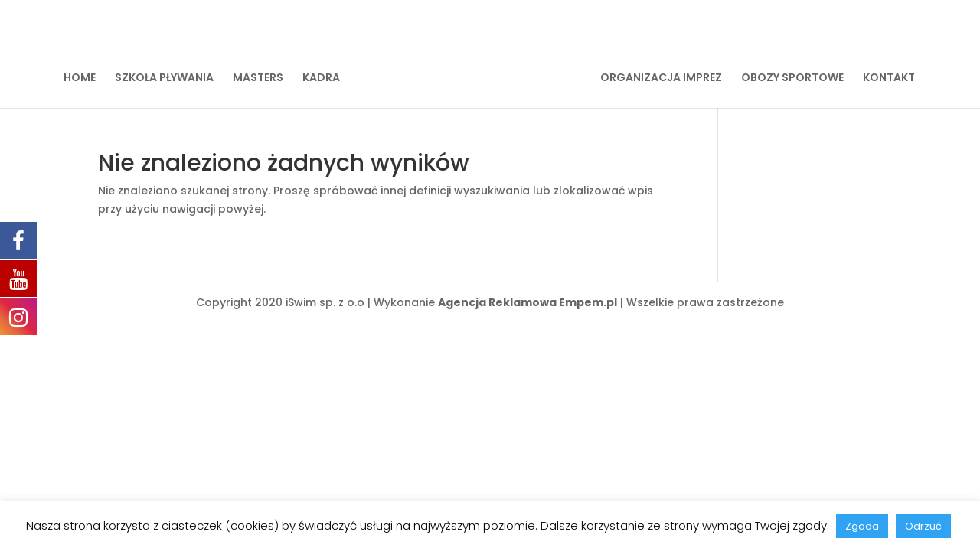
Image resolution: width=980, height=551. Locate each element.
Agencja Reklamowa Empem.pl (528, 302)
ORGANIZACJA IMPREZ (661, 78)
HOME (80, 78)
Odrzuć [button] (923, 526)
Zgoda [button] (862, 526)
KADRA (321, 78)
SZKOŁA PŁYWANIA (164, 78)
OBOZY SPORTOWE (792, 78)
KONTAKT (889, 78)
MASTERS (258, 78)
